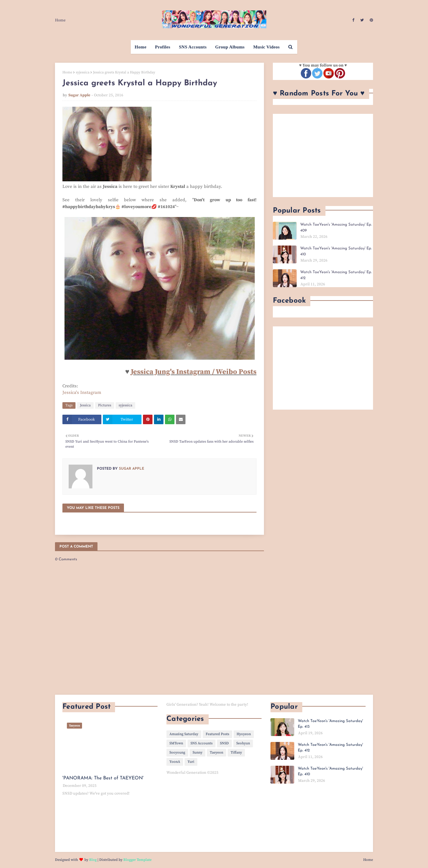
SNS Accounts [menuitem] (193, 47)
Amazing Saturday (184, 734)
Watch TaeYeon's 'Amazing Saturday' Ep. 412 (336, 275)
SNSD (224, 743)
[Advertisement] (323, 155)
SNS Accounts (202, 743)
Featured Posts (217, 734)
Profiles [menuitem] (163, 47)
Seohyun (243, 743)
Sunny (198, 753)
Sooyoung (177, 753)
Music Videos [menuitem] (266, 47)
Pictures (105, 405)
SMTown (176, 743)
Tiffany (236, 753)
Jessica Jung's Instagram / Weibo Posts (194, 372)
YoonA (175, 762)
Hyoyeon (244, 734)
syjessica (83, 72)
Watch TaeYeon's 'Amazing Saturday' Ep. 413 (330, 724)
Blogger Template (137, 860)
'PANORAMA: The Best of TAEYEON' (103, 778)
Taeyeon (217, 753)
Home (60, 20)
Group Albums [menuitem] (230, 47)
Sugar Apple (79, 95)
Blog (93, 860)
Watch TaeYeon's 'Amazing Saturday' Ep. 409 (336, 228)
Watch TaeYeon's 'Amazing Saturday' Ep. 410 (336, 251)
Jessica (85, 405)
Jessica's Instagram (82, 393)
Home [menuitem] (141, 47)
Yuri (191, 762)
